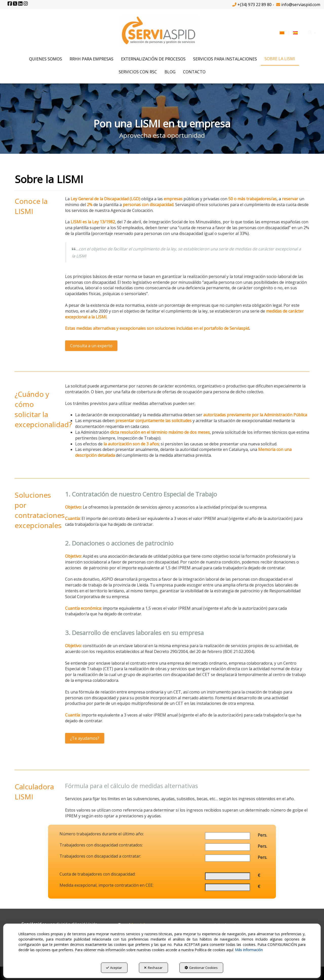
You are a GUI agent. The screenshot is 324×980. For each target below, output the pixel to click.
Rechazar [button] (153, 968)
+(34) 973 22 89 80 (255, 5)
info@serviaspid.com (301, 5)
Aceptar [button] (114, 968)
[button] (10, 4)
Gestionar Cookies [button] (201, 968)
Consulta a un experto (91, 346)
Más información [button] (249, 950)
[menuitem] (289, 32)
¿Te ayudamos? (85, 738)
